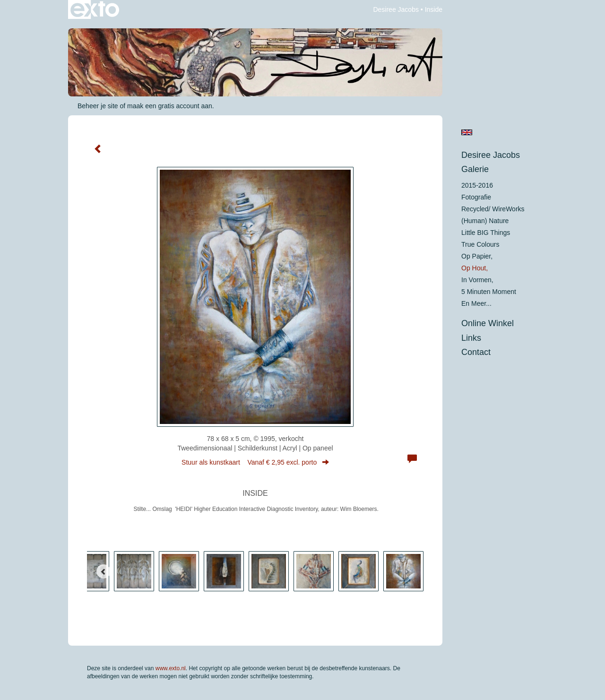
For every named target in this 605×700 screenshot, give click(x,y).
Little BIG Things (486, 233)
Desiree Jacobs (396, 9)
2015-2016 (477, 185)
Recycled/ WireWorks (493, 209)
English (467, 132)
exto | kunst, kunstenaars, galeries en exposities (95, 9)
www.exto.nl (171, 668)
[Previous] (104, 571)
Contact (476, 352)
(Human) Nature (485, 221)
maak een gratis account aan (170, 106)
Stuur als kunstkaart (255, 462)
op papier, (477, 256)
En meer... (476, 303)
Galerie (475, 169)
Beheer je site (98, 106)
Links (471, 338)
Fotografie (476, 197)
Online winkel (488, 323)
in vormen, (477, 280)
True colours (480, 244)
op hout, (475, 268)
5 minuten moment (489, 292)
